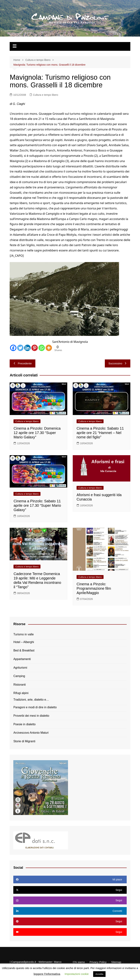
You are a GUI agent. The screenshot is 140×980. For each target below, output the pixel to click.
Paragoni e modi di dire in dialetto (35, 707)
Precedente (23, 363)
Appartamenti (22, 659)
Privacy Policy (98, 962)
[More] (49, 348)
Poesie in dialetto (24, 724)
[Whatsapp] (42, 348)
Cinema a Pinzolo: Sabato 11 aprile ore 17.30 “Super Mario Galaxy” (37, 505)
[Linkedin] (27, 348)
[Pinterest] (35, 348)
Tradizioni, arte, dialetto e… (31, 700)
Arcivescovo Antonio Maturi (31, 733)
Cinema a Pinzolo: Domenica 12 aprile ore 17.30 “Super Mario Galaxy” (37, 433)
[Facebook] (13, 348)
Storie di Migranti (24, 741)
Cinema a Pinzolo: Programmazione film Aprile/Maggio (94, 588)
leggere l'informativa (47, 974)
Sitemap (116, 962)
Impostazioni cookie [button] (77, 974)
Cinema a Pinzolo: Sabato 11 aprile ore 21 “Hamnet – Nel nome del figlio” (100, 433)
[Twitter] (20, 348)
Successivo (118, 363)
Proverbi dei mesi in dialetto (31, 716)
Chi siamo (79, 962)
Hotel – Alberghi (24, 642)
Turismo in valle (23, 634)
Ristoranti (20, 685)
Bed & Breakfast (24, 650)
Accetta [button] (99, 974)
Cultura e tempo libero (46, 95)
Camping (19, 676)
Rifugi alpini (21, 693)
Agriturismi (20, 668)
